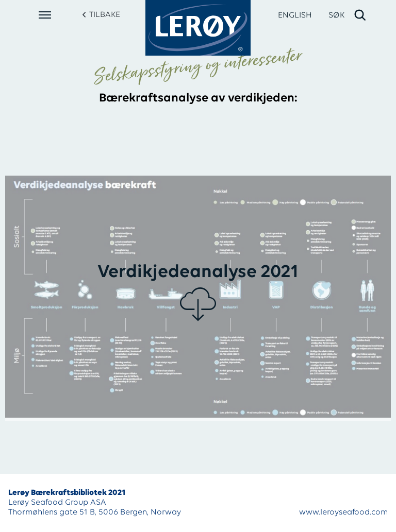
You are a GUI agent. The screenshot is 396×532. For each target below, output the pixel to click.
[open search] (348, 15)
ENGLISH (295, 15)
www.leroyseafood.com (343, 512)
